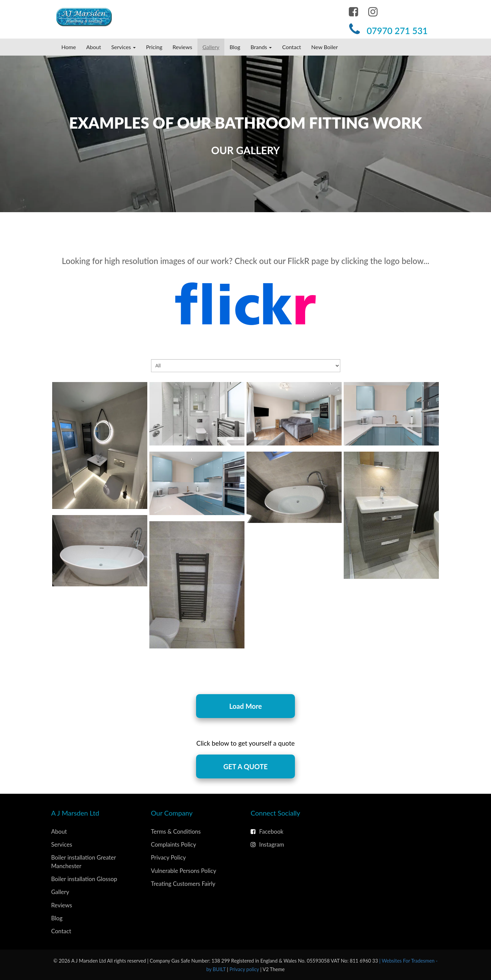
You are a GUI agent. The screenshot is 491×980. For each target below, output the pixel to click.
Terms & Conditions (176, 831)
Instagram (267, 844)
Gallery (211, 47)
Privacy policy (245, 969)
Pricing (154, 47)
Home (69, 47)
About (94, 47)
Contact (291, 47)
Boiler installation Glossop (84, 879)
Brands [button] (261, 47)
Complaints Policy (174, 844)
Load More (245, 706)
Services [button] (123, 47)
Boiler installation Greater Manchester (84, 861)
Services (62, 844)
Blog (235, 47)
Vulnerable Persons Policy (184, 871)
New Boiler (325, 47)
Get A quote (245, 766)
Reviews (182, 47)
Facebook (267, 831)
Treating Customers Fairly (183, 884)
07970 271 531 (397, 31)
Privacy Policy (169, 857)
